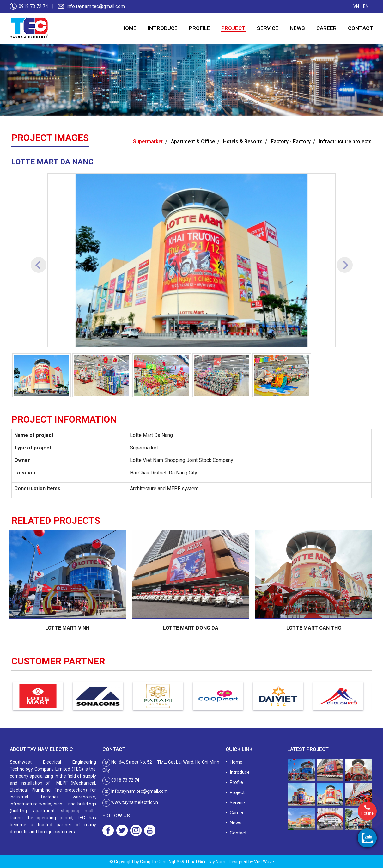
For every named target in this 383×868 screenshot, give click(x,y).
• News (234, 823)
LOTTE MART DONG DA (192, 628)
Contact (361, 28)
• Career (235, 813)
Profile (199, 28)
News (297, 28)
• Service (235, 803)
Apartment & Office (193, 141)
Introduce (163, 28)
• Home (234, 762)
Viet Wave (264, 862)
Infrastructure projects (345, 141)
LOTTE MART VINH (68, 628)
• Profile (234, 782)
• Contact (236, 833)
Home (129, 28)
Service (268, 28)
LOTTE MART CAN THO (315, 628)
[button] (38, 260)
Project (233, 28)
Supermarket (148, 141)
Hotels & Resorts (243, 141)
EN (366, 6)
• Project (235, 792)
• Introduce (238, 772)
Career (326, 28)
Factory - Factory (291, 141)
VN (356, 6)
